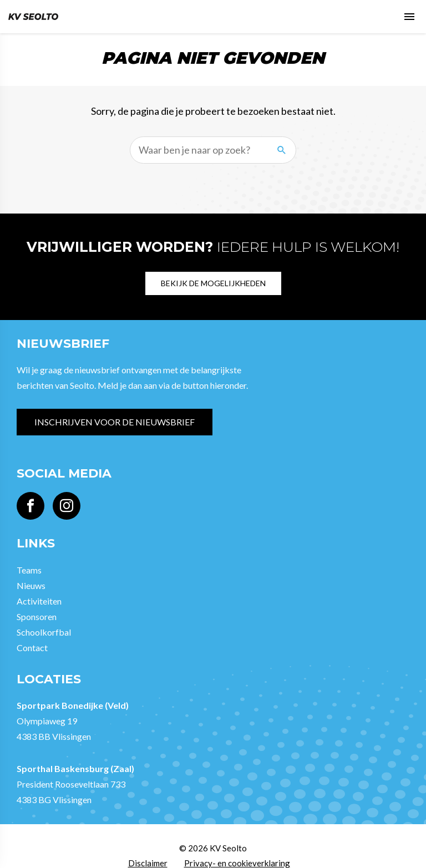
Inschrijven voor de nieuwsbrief (115, 422)
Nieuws (31, 585)
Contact (32, 648)
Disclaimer (148, 863)
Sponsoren (37, 616)
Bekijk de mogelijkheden (213, 283)
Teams (29, 570)
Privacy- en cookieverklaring (237, 863)
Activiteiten (39, 601)
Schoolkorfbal (44, 632)
